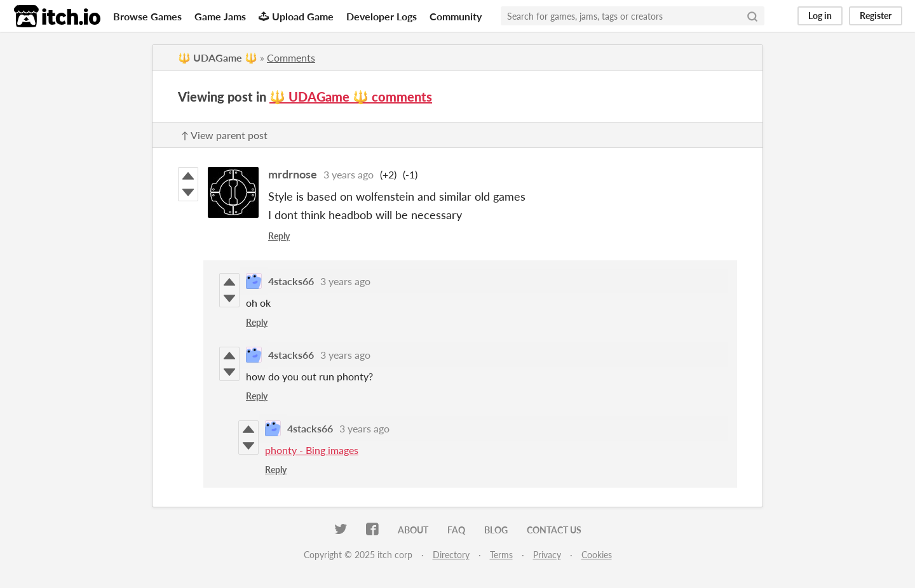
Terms (501, 555)
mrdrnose (293, 174)
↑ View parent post (224, 135)
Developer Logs (382, 16)
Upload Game (296, 16)
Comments (291, 57)
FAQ (456, 530)
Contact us (554, 530)
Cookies (597, 555)
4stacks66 (291, 281)
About (413, 530)
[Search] (752, 16)
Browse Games (147, 16)
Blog (496, 530)
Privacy (547, 555)
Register (876, 16)
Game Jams (220, 16)
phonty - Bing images (312, 450)
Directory (451, 555)
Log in (820, 16)
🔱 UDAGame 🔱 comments (351, 97)
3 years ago (349, 174)
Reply (279, 236)
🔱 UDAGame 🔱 (218, 57)
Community (456, 16)
